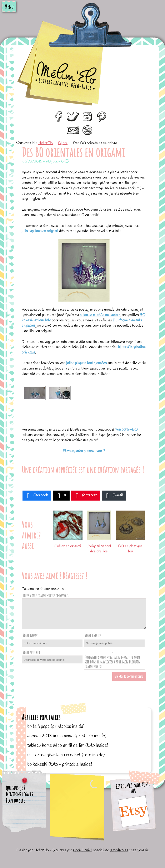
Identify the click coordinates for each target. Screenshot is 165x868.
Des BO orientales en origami (73, 152)
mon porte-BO (126, 430)
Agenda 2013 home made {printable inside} (67, 736)
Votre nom (30, 635)
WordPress (119, 850)
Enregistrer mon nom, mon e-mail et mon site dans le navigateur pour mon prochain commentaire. (112, 662)
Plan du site (15, 801)
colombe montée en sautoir (100, 315)
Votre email (93, 635)
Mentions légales (19, 794)
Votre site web (31, 652)
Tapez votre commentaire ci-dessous (45, 595)
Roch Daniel (82, 850)
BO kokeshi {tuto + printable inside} (60, 764)
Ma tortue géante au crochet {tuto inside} (66, 755)
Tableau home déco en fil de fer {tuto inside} (68, 745)
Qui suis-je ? (16, 788)
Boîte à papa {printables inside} (56, 726)
